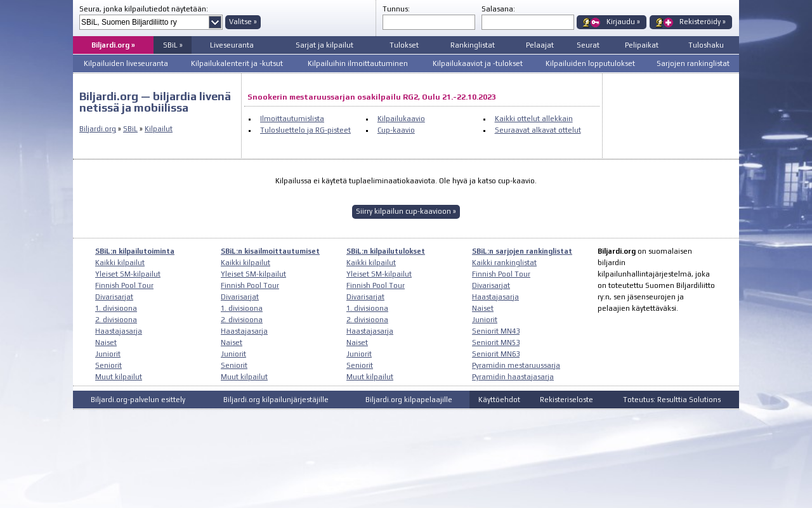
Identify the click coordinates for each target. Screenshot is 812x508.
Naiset (106, 342)
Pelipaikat (642, 45)
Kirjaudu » (623, 22)
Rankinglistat (473, 45)
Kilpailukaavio (401, 119)
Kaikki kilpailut (120, 263)
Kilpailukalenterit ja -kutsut (237, 63)
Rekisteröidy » (703, 22)
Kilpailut (159, 129)
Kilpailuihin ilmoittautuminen (358, 63)
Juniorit (108, 354)
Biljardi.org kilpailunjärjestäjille (276, 400)
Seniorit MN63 (496, 354)
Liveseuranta (232, 45)
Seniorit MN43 (496, 331)
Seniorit (108, 365)
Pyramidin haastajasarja (513, 377)
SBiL (130, 129)
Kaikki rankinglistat (504, 263)
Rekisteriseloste (566, 400)
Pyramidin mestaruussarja (516, 365)
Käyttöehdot (499, 400)
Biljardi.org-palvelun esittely (138, 400)
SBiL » (173, 45)
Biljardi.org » (113, 45)
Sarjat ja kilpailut (324, 45)
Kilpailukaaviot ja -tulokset (478, 63)
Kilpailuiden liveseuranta (126, 63)
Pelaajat (540, 45)
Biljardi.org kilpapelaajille (409, 400)
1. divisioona (116, 308)
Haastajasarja (119, 331)
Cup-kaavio (396, 130)
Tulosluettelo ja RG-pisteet (305, 130)
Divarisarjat (114, 297)
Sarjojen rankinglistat (693, 63)
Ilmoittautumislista (292, 119)
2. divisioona (116, 320)
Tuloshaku (706, 45)
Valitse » (243, 22)
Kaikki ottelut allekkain (534, 119)
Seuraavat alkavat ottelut (538, 130)
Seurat (588, 45)
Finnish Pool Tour (124, 285)
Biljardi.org (98, 129)
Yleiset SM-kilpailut (128, 274)
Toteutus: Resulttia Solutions (672, 400)
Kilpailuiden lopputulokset (590, 63)
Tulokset (404, 45)
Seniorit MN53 (496, 342)
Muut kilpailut (119, 377)
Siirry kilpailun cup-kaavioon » (406, 211)
